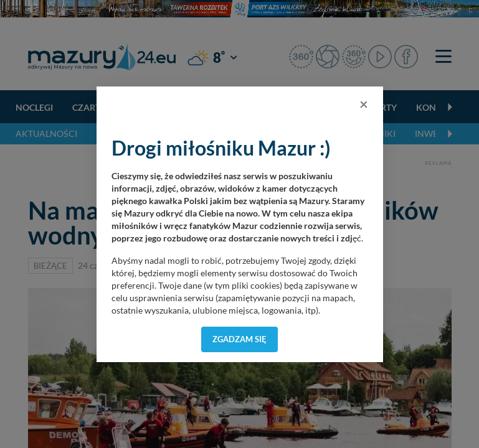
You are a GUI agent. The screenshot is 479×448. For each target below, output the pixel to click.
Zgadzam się (239, 339)
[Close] (364, 104)
